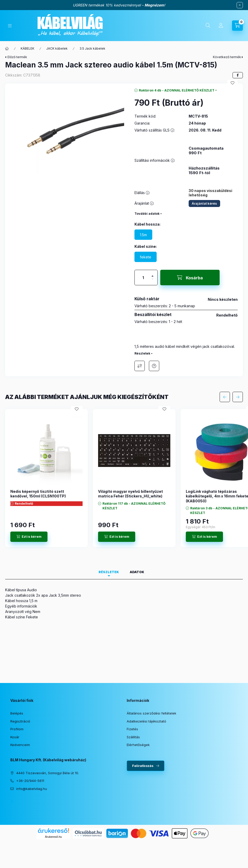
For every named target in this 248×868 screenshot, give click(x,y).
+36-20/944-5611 (30, 781)
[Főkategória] (7, 49)
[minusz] (153, 281)
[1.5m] (143, 235)
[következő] (238, 397)
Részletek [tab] (109, 572)
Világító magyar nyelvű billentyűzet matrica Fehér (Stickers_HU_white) (130, 494)
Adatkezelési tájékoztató (146, 721)
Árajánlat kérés (204, 203)
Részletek (142, 353)
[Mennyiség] (143, 278)
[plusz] (153, 274)
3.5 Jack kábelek (92, 48)
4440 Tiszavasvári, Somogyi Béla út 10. (48, 773)
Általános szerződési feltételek (151, 713)
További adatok (147, 214)
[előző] (225, 397)
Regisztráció (20, 721)
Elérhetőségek (138, 745)
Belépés (17, 713)
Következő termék (227, 57)
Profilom (17, 729)
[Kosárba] (190, 278)
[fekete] (146, 257)
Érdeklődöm (154, 366)
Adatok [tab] (137, 572)
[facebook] (238, 75)
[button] (67, 131)
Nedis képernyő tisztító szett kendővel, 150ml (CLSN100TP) (38, 494)
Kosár (15, 737)
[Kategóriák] (10, 26)
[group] (124, 478)
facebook (12, 802)
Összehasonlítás (140, 366)
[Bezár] (240, 5)
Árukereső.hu (53, 837)
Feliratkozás (143, 766)
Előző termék (17, 57)
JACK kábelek (57, 48)
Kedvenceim (20, 745)
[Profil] (221, 26)
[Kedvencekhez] (233, 83)
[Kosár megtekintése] (237, 26)
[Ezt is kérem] (29, 537)
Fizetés (132, 729)
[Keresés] (208, 26)
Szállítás (133, 737)
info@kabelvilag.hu (32, 789)
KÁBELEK (27, 48)
